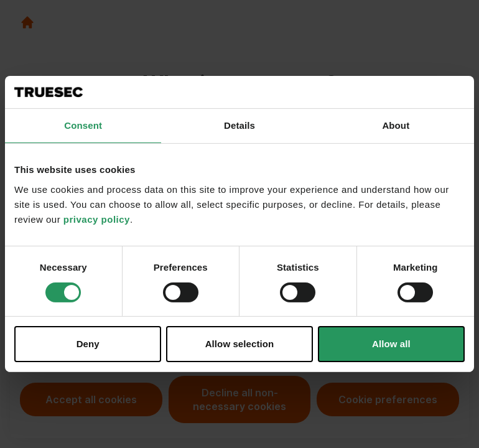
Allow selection (240, 344)
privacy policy (97, 219)
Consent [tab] (83, 125)
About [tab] (396, 125)
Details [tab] (240, 125)
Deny (88, 344)
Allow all (391, 344)
